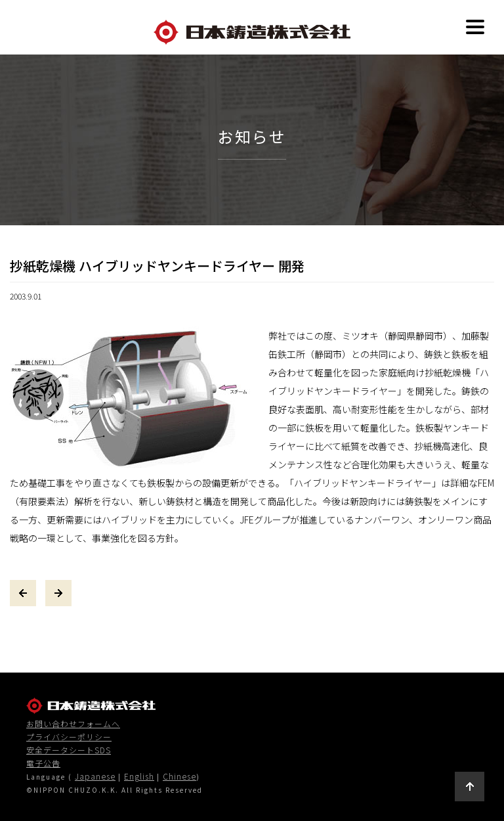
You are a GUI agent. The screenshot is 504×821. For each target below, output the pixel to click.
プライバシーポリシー (69, 737)
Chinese (179, 776)
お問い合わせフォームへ (73, 724)
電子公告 (43, 763)
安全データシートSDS (69, 750)
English (139, 776)
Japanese (95, 776)
